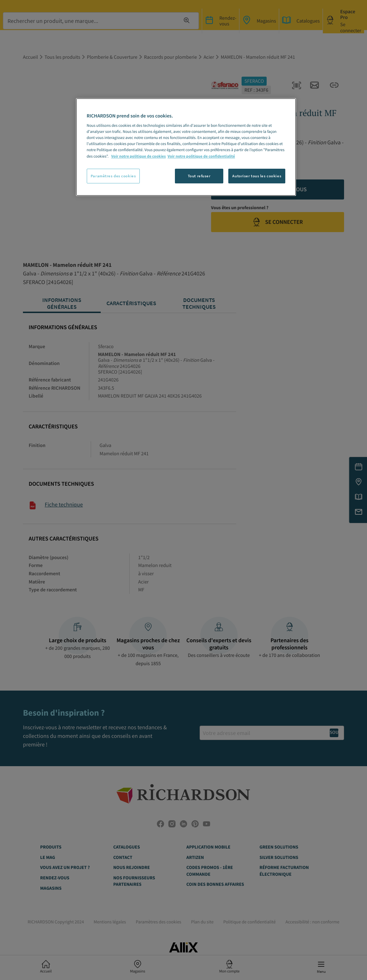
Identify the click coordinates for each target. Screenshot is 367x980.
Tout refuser (199, 176)
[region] (186, 147)
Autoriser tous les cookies (257, 176)
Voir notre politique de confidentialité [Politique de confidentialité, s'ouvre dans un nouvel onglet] (201, 157)
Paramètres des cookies (113, 176)
